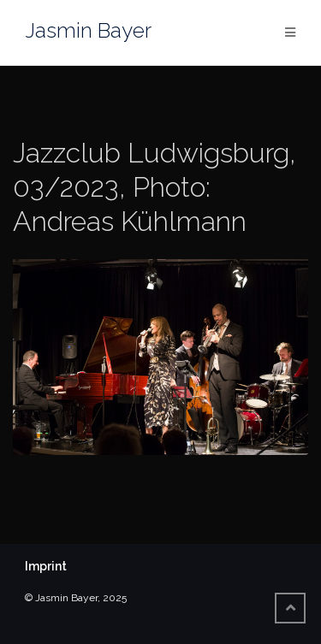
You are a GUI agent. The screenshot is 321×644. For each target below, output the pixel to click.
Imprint (46, 566)
